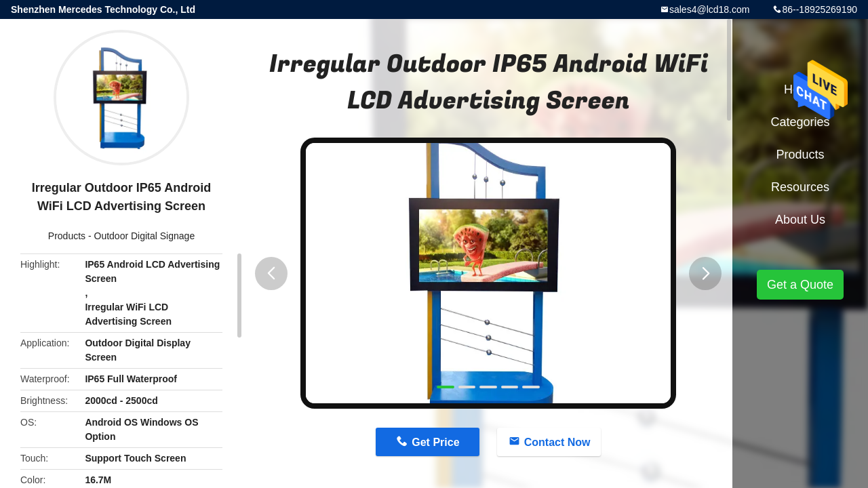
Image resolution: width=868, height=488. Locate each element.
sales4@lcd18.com (710, 9)
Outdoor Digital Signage (145, 236)
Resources (800, 187)
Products (67, 236)
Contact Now (557, 442)
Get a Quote (800, 285)
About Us (800, 220)
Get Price (435, 442)
